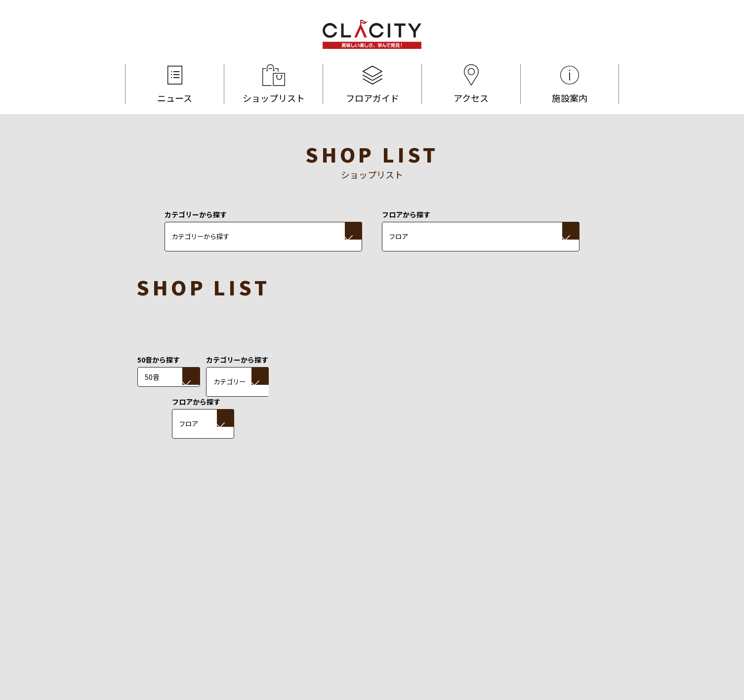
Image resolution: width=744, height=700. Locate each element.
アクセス (471, 84)
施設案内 (570, 84)
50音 (152, 377)
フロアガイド (372, 84)
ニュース (175, 84)
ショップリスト (273, 84)
